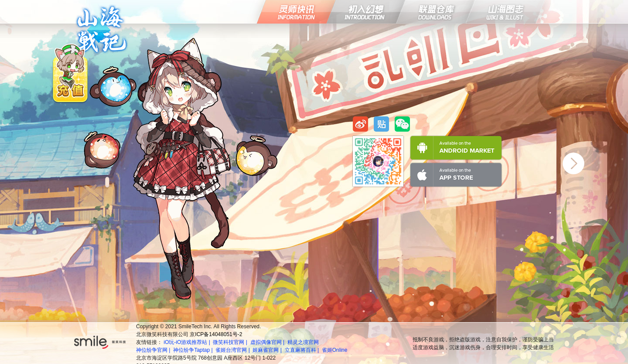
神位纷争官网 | (154, 350)
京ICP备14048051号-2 (216, 334)
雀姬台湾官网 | (233, 350)
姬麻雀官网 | (268, 350)
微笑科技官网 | (231, 342)
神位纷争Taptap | (194, 350)
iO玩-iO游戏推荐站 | (188, 342)
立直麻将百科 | (303, 350)
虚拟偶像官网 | (268, 342)
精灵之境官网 (303, 342)
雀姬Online (335, 350)
